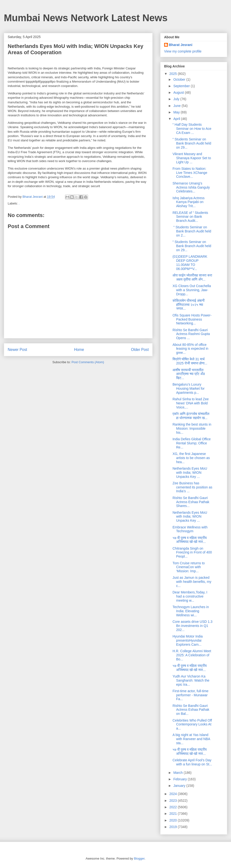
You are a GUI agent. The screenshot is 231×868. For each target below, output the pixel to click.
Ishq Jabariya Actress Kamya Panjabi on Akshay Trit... (189, 202)
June (177, 106)
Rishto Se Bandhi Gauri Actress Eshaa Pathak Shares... (191, 502)
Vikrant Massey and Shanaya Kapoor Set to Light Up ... (192, 158)
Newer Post (17, 350)
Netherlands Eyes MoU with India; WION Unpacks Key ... (190, 473)
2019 (174, 827)
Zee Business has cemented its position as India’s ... (192, 487)
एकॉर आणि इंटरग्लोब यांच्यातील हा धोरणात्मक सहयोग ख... (191, 416)
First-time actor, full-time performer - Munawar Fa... (190, 695)
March (178, 773)
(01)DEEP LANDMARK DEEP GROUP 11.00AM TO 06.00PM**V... (190, 263)
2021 (174, 814)
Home (79, 350)
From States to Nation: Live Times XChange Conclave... (190, 173)
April (177, 119)
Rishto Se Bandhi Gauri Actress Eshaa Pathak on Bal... (191, 710)
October (180, 79)
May (177, 112)
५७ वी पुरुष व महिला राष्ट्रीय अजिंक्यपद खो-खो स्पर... (190, 540)
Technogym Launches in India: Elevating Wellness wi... (191, 611)
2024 (174, 794)
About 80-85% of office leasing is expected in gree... (190, 349)
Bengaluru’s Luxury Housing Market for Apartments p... (189, 388)
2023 (174, 801)
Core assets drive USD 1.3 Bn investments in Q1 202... (192, 626)
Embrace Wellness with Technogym (190, 529)
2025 (174, 74)
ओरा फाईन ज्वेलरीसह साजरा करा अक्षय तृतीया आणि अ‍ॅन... (192, 277)
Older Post (140, 350)
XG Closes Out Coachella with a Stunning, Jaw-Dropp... (192, 290)
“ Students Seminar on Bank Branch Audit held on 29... (192, 143)
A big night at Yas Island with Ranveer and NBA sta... (191, 739)
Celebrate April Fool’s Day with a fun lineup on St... (192, 762)
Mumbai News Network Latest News (86, 18)
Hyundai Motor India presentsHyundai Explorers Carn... (188, 640)
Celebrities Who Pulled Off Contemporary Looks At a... (192, 724)
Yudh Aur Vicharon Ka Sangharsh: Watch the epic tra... (191, 680)
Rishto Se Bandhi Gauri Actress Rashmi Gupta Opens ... (191, 334)
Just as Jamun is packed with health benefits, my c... (192, 582)
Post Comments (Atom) (88, 362)
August (179, 92)
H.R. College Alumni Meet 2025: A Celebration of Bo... (192, 655)
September (182, 86)
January (180, 786)
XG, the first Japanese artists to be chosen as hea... (191, 458)
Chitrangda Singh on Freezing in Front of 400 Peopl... (192, 552)
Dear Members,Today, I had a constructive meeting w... (190, 596)
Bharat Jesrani (181, 45)
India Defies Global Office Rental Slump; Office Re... (192, 443)
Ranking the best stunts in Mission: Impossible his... (192, 428)
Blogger (139, 858)
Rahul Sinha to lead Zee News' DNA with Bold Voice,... (191, 403)
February (180, 779)
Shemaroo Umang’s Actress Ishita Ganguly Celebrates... (191, 187)
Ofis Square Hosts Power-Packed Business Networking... (192, 319)
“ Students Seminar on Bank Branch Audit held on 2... (192, 231)
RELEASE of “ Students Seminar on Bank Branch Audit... (190, 217)
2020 (174, 820)
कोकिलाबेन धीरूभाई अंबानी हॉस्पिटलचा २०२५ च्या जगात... (189, 305)
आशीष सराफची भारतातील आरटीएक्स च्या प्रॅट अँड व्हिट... (189, 374)
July (177, 99)
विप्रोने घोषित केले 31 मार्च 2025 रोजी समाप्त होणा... (190, 361)
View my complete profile (183, 51)
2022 (174, 807)
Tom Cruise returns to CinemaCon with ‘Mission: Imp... (189, 567)
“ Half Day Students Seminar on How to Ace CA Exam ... (192, 129)
